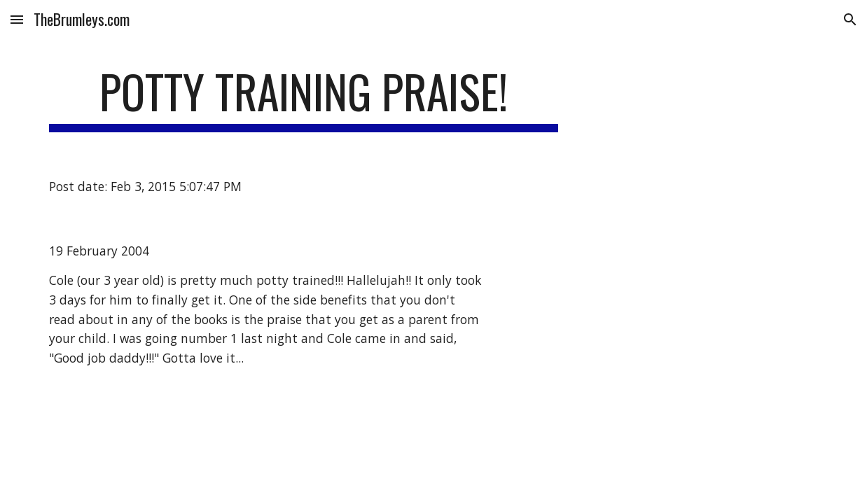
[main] (303, 98)
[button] (17, 19)
